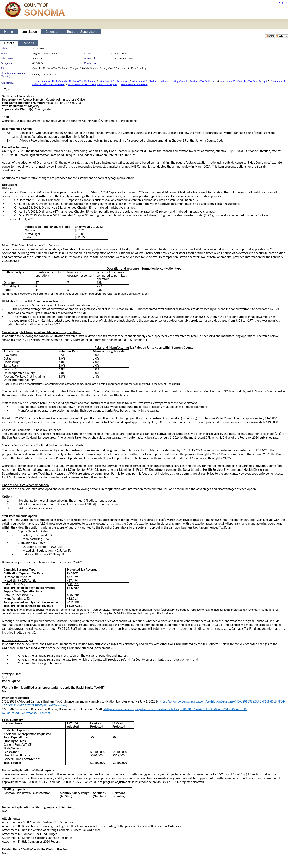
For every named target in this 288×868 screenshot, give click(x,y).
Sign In (283, 3)
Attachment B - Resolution (114, 81)
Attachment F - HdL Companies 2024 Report (92, 84)
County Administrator (123, 58)
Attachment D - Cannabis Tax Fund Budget (243, 81)
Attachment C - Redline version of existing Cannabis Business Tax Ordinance (174, 81)
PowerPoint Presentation (134, 84)
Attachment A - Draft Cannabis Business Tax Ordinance (65, 81)
